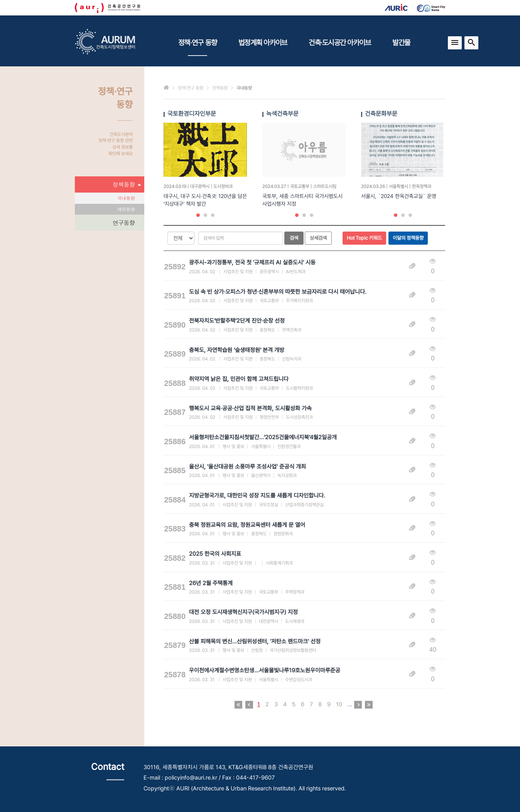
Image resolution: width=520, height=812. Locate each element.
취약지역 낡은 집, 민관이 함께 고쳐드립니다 (239, 379)
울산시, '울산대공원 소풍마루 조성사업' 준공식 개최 (247, 467)
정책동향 (127, 184)
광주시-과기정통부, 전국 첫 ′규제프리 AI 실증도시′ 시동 (252, 262)
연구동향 (124, 222)
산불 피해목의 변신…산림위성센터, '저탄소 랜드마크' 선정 (255, 641)
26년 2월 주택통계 (211, 583)
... (349, 704)
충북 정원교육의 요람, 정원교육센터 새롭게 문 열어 (247, 525)
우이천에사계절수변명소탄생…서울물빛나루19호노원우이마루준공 (265, 670)
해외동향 (126, 209)
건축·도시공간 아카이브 (340, 42)
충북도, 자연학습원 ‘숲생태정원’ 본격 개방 (237, 350)
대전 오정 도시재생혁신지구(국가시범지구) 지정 (243, 612)
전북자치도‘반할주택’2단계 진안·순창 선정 (237, 321)
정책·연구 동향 (198, 47)
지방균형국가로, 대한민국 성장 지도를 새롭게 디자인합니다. (257, 496)
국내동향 (126, 198)
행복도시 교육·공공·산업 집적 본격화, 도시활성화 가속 (250, 408)
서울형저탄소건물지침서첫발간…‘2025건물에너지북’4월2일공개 (263, 437)
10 (339, 704)
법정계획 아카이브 (263, 42)
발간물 (401, 42)
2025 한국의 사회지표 (215, 554)
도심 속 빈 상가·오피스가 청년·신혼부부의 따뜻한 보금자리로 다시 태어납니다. (278, 292)
